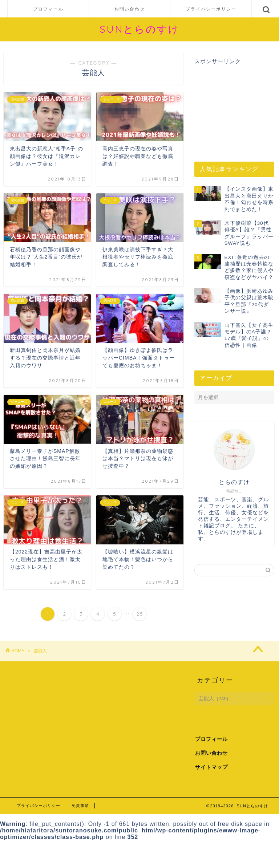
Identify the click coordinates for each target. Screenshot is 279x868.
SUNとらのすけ (139, 29)
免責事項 (80, 806)
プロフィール (48, 9)
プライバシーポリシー (211, 9)
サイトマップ (211, 767)
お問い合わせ (130, 9)
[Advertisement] (234, 107)
